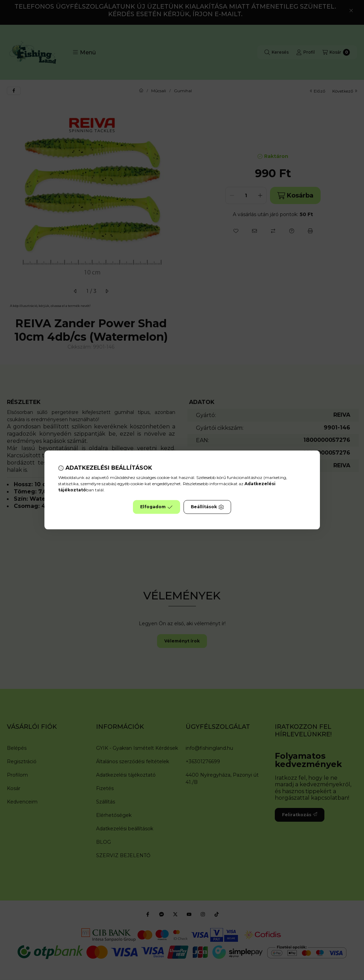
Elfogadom (156, 507)
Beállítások (207, 507)
